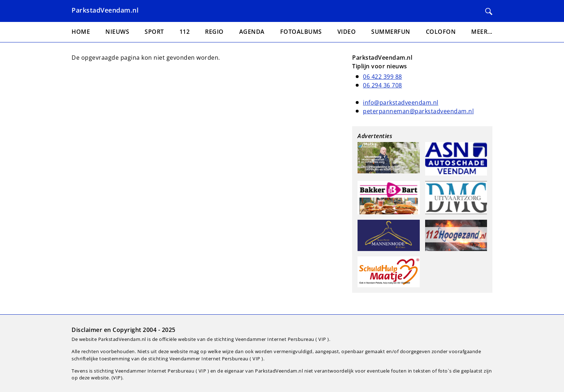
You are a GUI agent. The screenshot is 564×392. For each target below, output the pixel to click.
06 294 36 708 (383, 85)
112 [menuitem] (185, 32)
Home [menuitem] (81, 32)
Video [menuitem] (347, 32)
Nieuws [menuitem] (117, 32)
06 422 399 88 (383, 77)
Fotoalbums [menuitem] (301, 32)
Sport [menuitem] (154, 32)
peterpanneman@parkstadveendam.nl (418, 111)
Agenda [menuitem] (252, 32)
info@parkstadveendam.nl (401, 102)
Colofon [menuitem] (441, 32)
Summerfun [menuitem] (391, 32)
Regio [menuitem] (214, 32)
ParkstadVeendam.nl (105, 10)
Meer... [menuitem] (482, 32)
